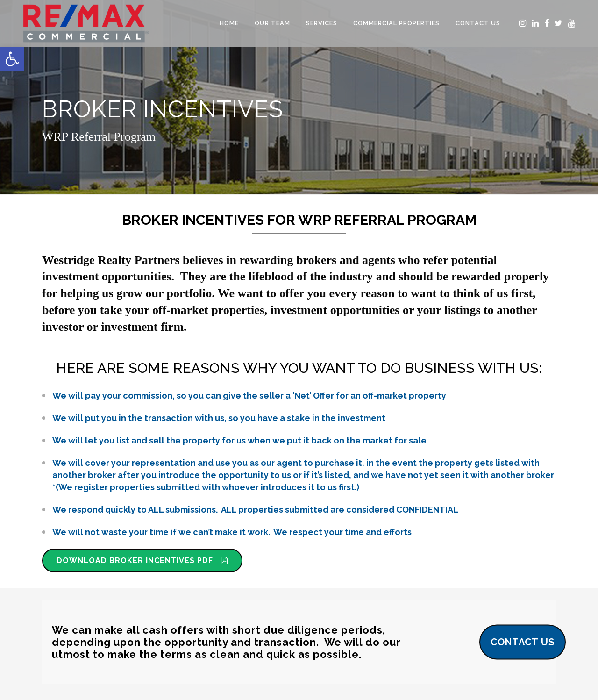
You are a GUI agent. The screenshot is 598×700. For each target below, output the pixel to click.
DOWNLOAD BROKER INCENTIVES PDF (142, 561)
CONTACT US (523, 642)
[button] (12, 59)
